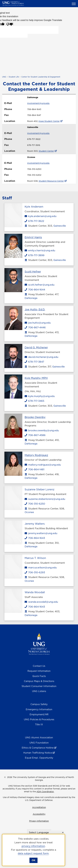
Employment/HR (39, 714)
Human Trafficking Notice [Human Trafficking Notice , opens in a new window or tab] (38, 753)
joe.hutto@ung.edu (38, 323)
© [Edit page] (5, 777)
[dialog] (33, 850)
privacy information (33, 846)
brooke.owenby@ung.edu (42, 430)
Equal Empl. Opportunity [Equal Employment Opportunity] (39, 758)
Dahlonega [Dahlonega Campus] (31, 298)
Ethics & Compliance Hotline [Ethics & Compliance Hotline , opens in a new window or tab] (38, 748)
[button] (74, 4)
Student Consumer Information (39, 686)
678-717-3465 (34, 401)
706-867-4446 (35, 327)
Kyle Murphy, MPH (36, 378)
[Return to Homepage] (39, 644)
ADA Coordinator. (45, 792)
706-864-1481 (34, 469)
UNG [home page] (4, 77)
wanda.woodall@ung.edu (41, 602)
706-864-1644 (35, 290)
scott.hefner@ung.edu (40, 285)
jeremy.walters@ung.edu (41, 533)
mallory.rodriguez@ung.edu (43, 465)
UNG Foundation (39, 743)
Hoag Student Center (49, 121)
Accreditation (39, 807)
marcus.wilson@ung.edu (41, 568)
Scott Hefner (33, 272)
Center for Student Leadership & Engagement (41, 77)
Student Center (46, 151)
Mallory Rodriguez (36, 455)
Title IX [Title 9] (39, 724)
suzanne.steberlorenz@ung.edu (45, 499)
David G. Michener (36, 347)
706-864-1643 (35, 538)
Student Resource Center (51, 181)
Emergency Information (39, 709)
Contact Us (39, 666)
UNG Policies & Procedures (39, 719)
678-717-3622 (34, 221)
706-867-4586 (35, 435)
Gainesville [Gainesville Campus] (60, 226)
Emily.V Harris (33, 237)
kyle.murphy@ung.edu (40, 396)
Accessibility (39, 814)
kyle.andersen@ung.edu (41, 216)
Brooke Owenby (35, 417)
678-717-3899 (34, 255)
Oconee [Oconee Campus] (29, 512)
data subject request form (33, 853)
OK (33, 860)
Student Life (14, 77)
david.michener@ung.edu (41, 357)
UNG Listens (39, 691)
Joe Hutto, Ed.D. (35, 309)
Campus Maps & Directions (39, 681)
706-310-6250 (35, 504)
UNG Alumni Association (39, 737)
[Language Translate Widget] (46, 832)
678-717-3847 (34, 362)
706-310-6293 (35, 572)
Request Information (39, 671)
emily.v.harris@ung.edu (40, 250)
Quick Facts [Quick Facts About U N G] (39, 676)
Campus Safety (39, 704)
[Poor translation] (10, 24)
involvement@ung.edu (38, 103)
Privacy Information (39, 821)
